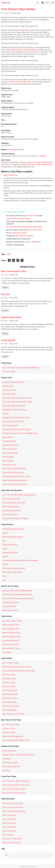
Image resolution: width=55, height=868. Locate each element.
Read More (5, 287)
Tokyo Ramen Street (29, 50)
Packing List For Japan (19, 233)
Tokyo (6, 13)
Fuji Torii (5, 294)
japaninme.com (32, 866)
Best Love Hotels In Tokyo (14, 271)
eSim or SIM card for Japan (24, 236)
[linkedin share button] (18, 260)
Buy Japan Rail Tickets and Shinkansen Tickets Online (24, 227)
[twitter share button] (14, 260)
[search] (38, 3)
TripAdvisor (43, 156)
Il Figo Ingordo (8, 340)
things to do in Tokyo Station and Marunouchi (37, 165)
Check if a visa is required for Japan (18, 219)
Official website (13, 150)
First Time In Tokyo (32, 216)
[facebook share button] (9, 260)
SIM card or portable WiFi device (20, 82)
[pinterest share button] (22, 260)
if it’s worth (32, 242)
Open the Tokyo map (11, 175)
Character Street (16, 50)
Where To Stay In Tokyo (34, 230)
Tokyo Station (25, 30)
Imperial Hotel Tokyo (11, 317)
